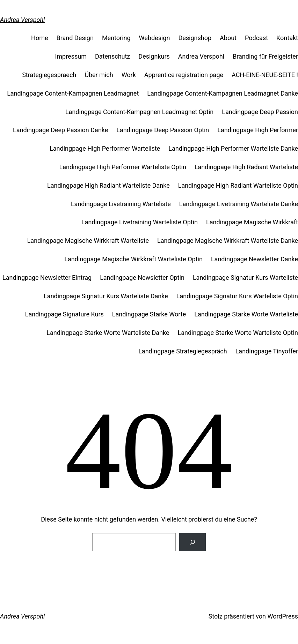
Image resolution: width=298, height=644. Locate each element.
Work (129, 75)
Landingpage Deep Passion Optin (163, 130)
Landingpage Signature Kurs (64, 314)
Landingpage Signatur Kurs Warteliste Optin (237, 296)
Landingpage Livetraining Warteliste (121, 204)
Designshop (195, 38)
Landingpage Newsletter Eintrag (47, 278)
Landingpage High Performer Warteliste (105, 148)
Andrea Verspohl (22, 20)
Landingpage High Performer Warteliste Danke (233, 148)
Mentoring (116, 38)
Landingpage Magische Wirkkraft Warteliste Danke (228, 241)
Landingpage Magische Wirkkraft (252, 222)
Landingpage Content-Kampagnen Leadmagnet (73, 93)
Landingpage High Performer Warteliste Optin (123, 167)
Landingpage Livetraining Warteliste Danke (239, 204)
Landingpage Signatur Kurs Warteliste (245, 278)
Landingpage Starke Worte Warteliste (246, 314)
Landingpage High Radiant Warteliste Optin (238, 185)
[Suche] (192, 542)
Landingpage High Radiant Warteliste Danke (108, 185)
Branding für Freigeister (265, 56)
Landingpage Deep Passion (260, 112)
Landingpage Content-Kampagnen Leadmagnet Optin (139, 112)
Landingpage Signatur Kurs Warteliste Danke (106, 296)
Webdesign (155, 38)
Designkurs (154, 56)
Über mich (99, 75)
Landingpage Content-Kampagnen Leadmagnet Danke (223, 93)
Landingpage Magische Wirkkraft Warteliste (88, 241)
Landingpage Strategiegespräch (183, 351)
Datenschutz (112, 56)
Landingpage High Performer (258, 130)
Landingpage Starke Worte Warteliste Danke (108, 333)
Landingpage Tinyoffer (267, 351)
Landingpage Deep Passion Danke (60, 130)
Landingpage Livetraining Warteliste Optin (140, 222)
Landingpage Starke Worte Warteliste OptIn (238, 333)
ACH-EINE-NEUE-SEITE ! (265, 75)
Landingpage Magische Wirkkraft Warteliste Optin (133, 259)
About (228, 38)
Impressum (71, 56)
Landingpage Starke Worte (149, 314)
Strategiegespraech (49, 75)
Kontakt (287, 38)
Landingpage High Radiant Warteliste (246, 167)
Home (39, 38)
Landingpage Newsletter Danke (255, 259)
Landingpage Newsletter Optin (142, 278)
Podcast (256, 38)
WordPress (283, 616)
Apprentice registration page (184, 75)
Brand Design (75, 38)
